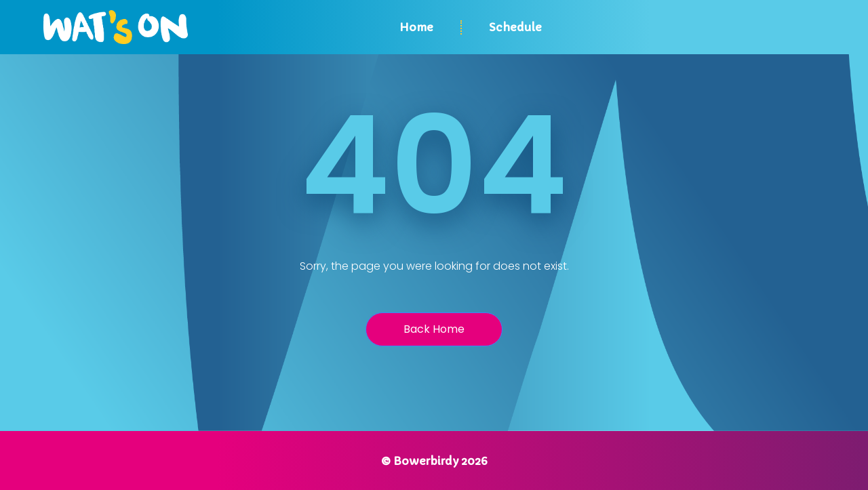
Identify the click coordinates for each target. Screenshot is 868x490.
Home (416, 27)
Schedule (515, 27)
